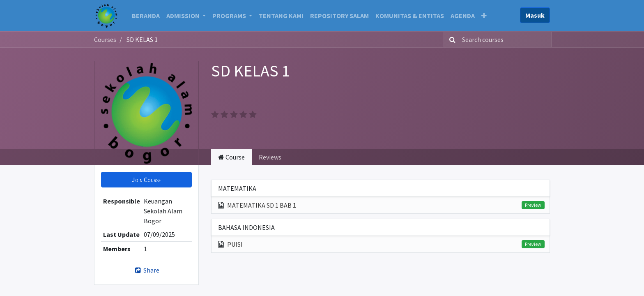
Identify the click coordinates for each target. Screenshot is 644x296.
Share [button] (146, 270)
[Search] (451, 39)
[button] (484, 16)
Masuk (535, 15)
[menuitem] (146, 16)
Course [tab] (231, 157)
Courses (105, 39)
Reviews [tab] (270, 157)
